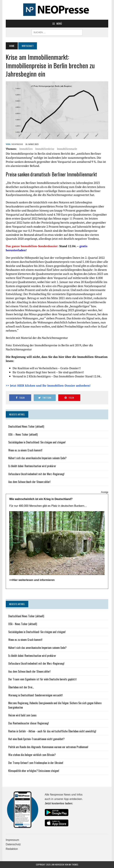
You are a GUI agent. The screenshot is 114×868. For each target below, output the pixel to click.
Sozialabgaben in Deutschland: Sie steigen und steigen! (37, 442)
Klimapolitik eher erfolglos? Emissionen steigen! (34, 771)
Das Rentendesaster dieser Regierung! (29, 723)
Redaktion (12, 849)
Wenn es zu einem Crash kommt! (25, 450)
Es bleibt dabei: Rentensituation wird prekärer (32, 466)
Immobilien (26, 149)
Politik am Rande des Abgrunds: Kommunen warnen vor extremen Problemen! (48, 747)
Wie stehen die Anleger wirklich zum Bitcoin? (32, 755)
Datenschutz (13, 844)
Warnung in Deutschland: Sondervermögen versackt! (35, 695)
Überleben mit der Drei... (21, 687)
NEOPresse (17, 144)
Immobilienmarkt (67, 149)
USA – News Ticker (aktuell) (23, 434)
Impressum (12, 840)
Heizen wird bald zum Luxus (22, 715)
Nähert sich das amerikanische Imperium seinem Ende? (37, 458)
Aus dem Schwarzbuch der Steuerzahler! (29, 482)
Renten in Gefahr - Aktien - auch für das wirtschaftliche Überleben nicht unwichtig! (52, 731)
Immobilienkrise (45, 149)
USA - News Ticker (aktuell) (23, 624)
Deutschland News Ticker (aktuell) (26, 426)
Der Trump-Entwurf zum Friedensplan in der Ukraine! (36, 763)
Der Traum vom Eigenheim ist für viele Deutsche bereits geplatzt (42, 679)
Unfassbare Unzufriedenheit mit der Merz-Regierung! (36, 474)
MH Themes (73, 865)
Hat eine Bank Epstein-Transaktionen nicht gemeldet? (36, 739)
